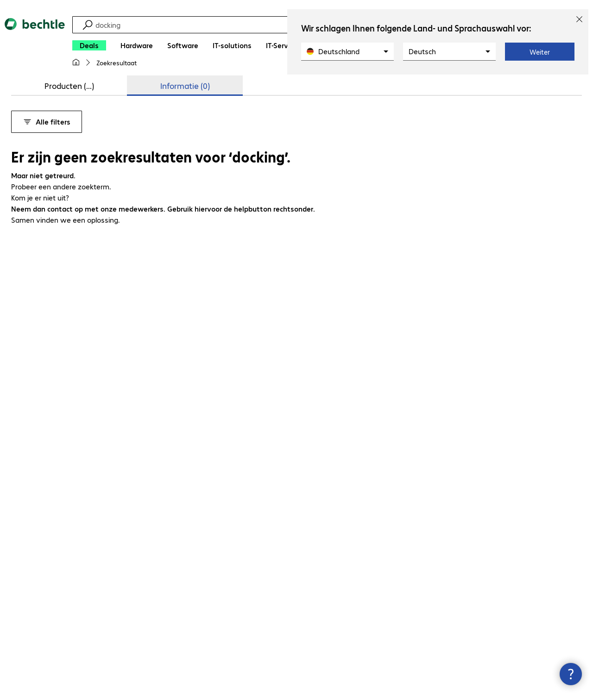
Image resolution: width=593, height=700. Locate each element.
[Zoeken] (268, 25)
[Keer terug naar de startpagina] (35, 46)
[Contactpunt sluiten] (571, 674)
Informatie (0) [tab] (185, 85)
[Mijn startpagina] (76, 62)
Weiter (540, 52)
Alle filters (47, 122)
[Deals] (89, 45)
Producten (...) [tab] (69, 85)
